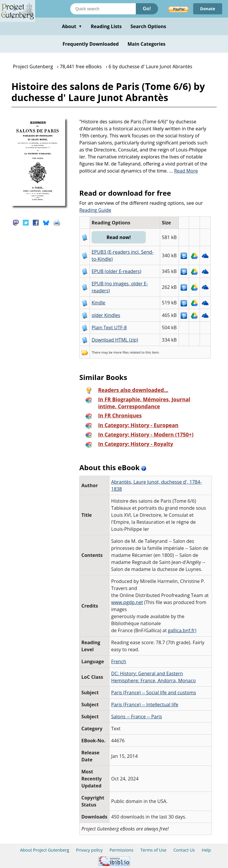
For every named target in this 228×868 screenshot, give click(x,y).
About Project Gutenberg (44, 850)
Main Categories (147, 44)
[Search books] (103, 9)
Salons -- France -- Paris (137, 717)
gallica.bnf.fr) (182, 630)
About (72, 26)
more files (121, 352)
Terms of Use (154, 850)
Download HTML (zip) (115, 340)
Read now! (119, 237)
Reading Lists (106, 26)
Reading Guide (95, 210)
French (119, 661)
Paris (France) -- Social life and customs (154, 693)
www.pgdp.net (127, 602)
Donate (208, 9)
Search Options (148, 26)
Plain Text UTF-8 (109, 328)
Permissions (121, 850)
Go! (147, 9)
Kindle (98, 303)
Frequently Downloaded (91, 44)
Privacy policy (89, 850)
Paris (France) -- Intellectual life (145, 705)
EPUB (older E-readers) (116, 271)
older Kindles (106, 315)
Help (206, 850)
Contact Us (184, 850)
